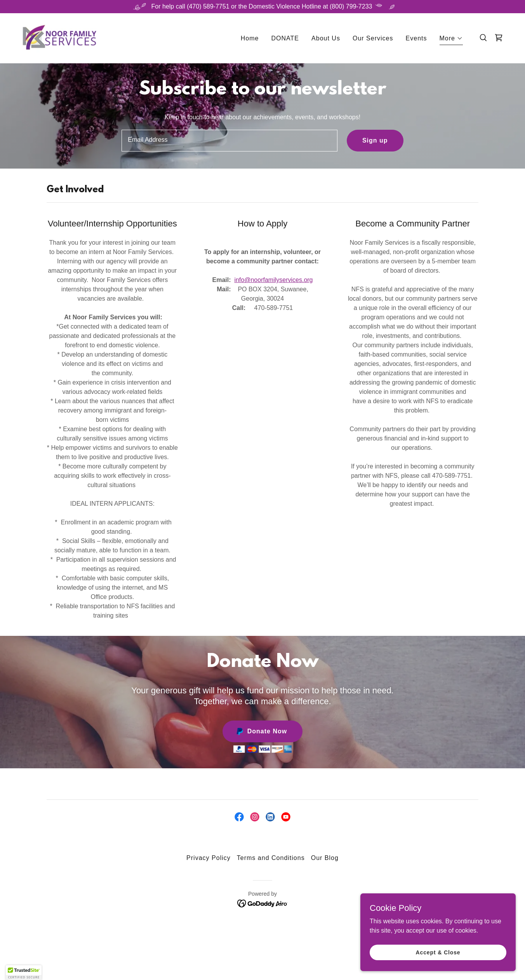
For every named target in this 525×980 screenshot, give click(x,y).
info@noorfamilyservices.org (273, 280)
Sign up (375, 140)
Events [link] (416, 39)
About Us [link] (326, 39)
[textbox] (229, 141)
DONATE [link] (285, 39)
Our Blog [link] (325, 858)
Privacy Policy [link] (209, 858)
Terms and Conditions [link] (271, 858)
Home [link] (250, 39)
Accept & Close (438, 952)
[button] (451, 40)
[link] (60, 38)
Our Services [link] (373, 39)
